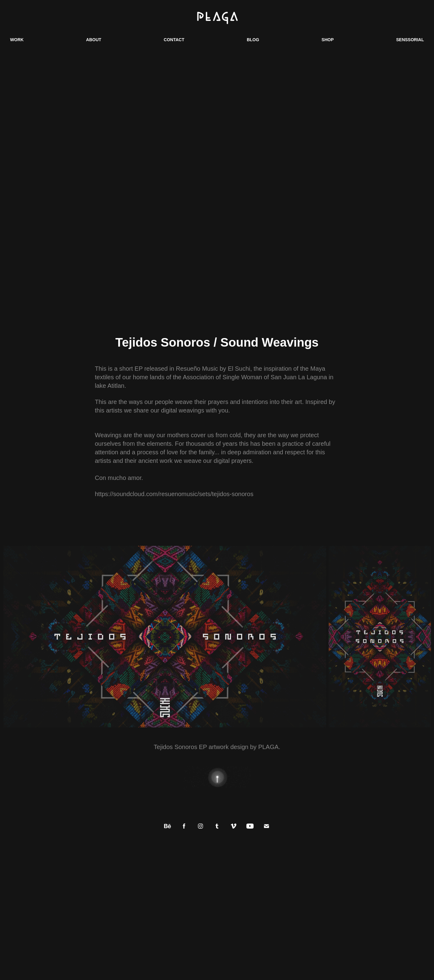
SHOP (328, 40)
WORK (17, 40)
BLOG (253, 40)
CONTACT (174, 40)
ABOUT (94, 40)
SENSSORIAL (410, 40)
